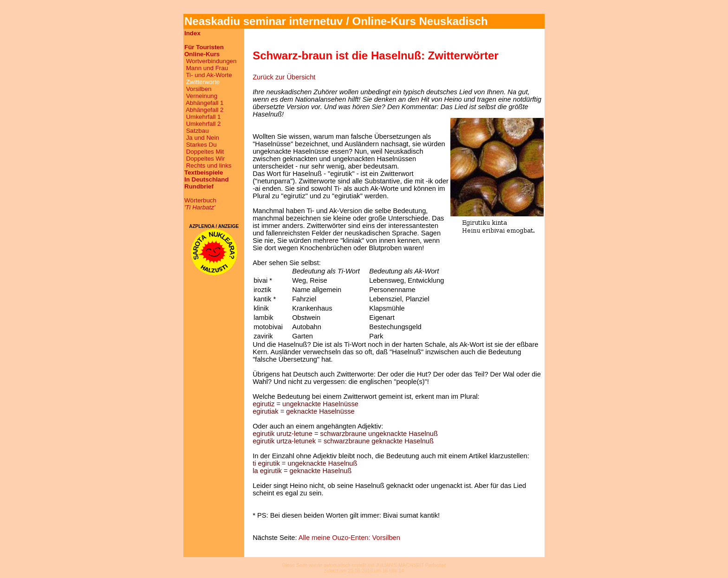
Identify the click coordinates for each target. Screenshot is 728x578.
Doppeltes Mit (205, 152)
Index (192, 33)
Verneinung (202, 96)
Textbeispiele (204, 172)
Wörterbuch (200, 204)
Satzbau (198, 131)
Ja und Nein (203, 138)
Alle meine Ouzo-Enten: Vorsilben (349, 538)
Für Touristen (204, 47)
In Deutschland (207, 179)
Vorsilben (199, 89)
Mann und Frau (207, 68)
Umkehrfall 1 (204, 117)
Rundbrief (199, 186)
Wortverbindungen (211, 61)
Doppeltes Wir (206, 159)
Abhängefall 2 (205, 110)
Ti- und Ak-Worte (209, 75)
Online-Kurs (202, 54)
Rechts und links (209, 166)
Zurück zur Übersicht (284, 77)
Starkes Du (201, 145)
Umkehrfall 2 (204, 124)
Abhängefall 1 (205, 103)
